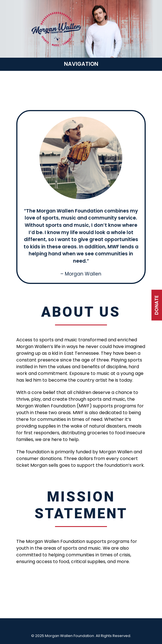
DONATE (156, 305)
